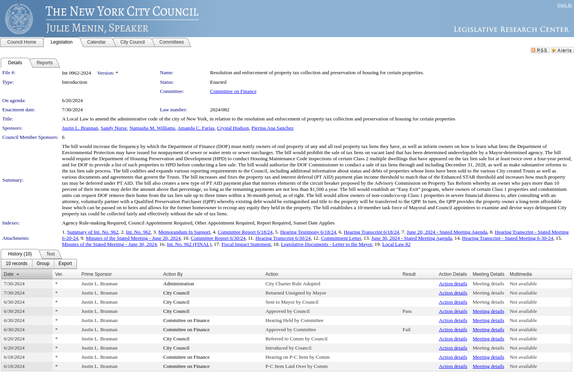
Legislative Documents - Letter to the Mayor (326, 244)
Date (9, 274)
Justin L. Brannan (80, 128)
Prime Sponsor (97, 274)
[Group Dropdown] (43, 264)
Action (272, 274)
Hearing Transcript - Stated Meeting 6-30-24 (508, 238)
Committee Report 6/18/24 (245, 232)
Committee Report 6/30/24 (218, 238)
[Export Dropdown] (65, 264)
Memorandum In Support (184, 232)
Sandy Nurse (114, 128)
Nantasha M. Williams (152, 128)
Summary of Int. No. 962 (93, 232)
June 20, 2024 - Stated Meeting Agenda (447, 232)
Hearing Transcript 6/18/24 (371, 232)
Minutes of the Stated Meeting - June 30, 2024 (109, 244)
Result (409, 274)
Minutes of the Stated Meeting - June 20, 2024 (133, 238)
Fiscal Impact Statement (246, 244)
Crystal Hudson (233, 128)
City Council (177, 293)
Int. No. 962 (138, 232)
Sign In (565, 5)
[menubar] (39, 264)
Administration (179, 284)
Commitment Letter (341, 238)
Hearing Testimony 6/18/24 (308, 232)
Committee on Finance (233, 91)
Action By (173, 274)
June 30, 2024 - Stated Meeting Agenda (412, 238)
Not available (523, 284)
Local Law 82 (396, 244)
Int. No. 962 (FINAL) (189, 244)
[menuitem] (17, 264)
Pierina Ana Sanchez (272, 128)
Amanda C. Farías (196, 128)
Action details (453, 284)
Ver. (59, 274)
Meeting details (488, 284)
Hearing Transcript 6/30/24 (283, 238)
